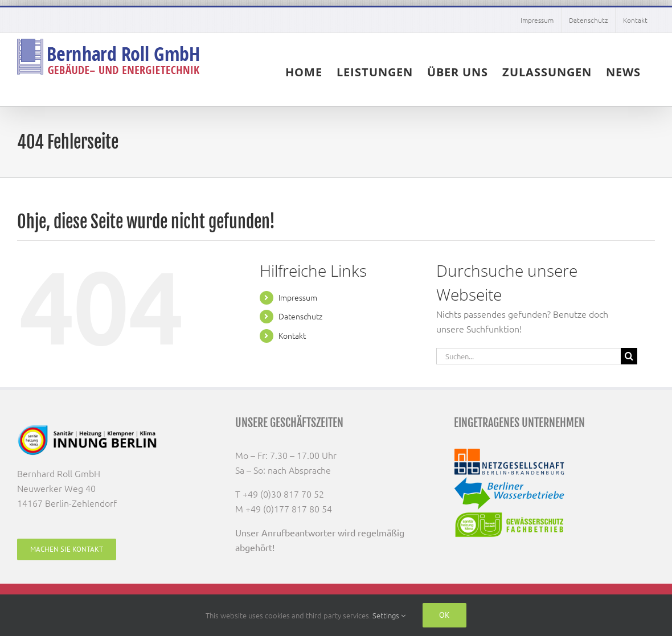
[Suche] (629, 356)
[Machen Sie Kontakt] (67, 549)
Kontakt (292, 335)
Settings (389, 615)
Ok (444, 615)
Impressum (298, 297)
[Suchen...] (528, 356)
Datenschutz (300, 316)
